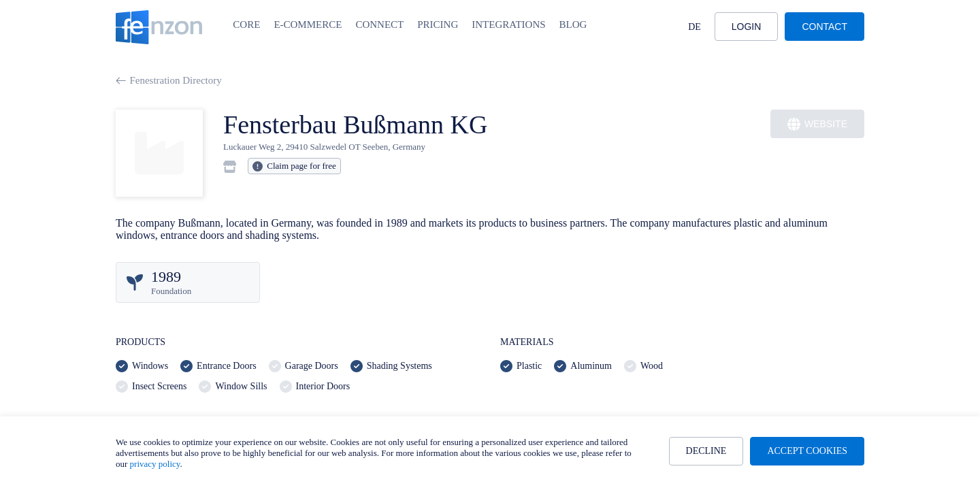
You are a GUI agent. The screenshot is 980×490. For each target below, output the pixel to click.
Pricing (438, 24)
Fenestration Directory (169, 80)
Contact (824, 27)
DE (695, 27)
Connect (379, 24)
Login (747, 27)
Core (246, 24)
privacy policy (155, 464)
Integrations (508, 24)
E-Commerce (308, 24)
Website (817, 124)
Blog (573, 24)
